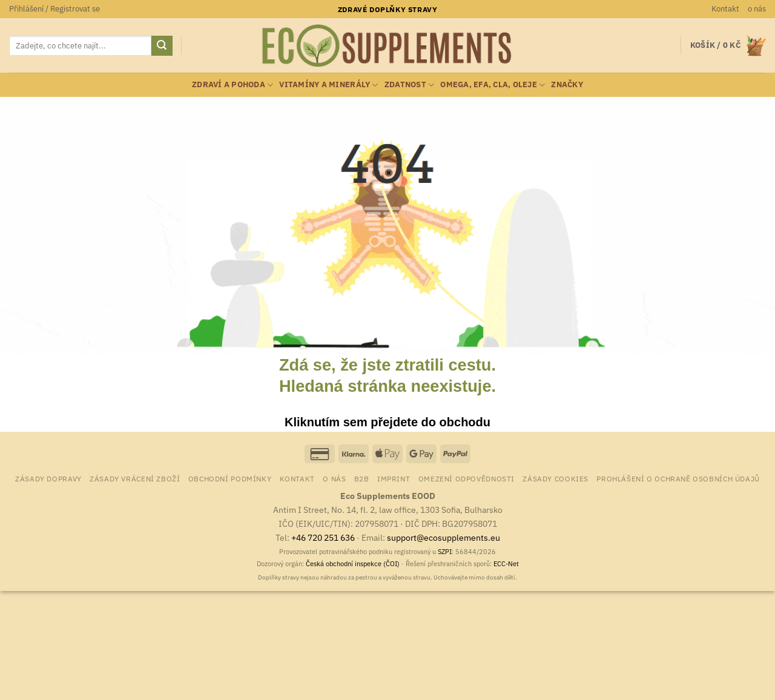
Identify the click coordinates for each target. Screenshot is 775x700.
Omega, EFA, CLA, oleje (493, 85)
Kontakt (725, 9)
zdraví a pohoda (232, 85)
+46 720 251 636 (323, 537)
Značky (567, 84)
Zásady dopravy (48, 478)
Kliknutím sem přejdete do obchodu (387, 422)
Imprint (394, 478)
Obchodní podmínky (230, 478)
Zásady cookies (556, 478)
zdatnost (410, 85)
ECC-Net (506, 564)
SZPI (445, 552)
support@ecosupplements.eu (444, 537)
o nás (757, 9)
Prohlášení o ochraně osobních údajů (678, 478)
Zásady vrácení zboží (135, 478)
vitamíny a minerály (328, 85)
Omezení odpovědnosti (467, 478)
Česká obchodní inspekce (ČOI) (353, 564)
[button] (54, 9)
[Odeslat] (162, 46)
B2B (362, 478)
